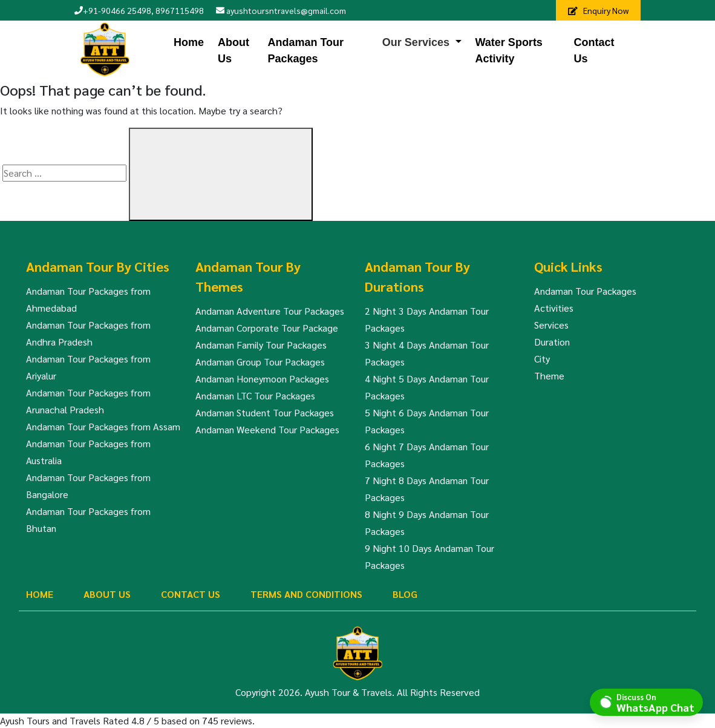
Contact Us (594, 51)
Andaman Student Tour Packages (265, 412)
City (542, 359)
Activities (554, 308)
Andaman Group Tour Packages (260, 362)
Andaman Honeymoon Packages (262, 379)
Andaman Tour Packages (305, 51)
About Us (233, 51)
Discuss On (655, 702)
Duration (552, 342)
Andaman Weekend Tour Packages (267, 429)
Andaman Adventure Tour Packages (270, 311)
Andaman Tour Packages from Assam (103, 426)
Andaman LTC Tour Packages (255, 395)
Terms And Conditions (306, 594)
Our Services (416, 42)
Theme (549, 375)
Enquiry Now (598, 10)
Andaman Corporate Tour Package (267, 328)
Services (551, 325)
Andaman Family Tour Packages (261, 345)
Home (189, 42)
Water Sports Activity (509, 51)
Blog (405, 594)
